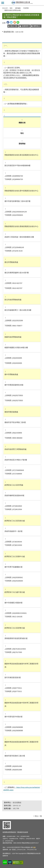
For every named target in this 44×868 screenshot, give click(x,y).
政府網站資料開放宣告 (9, 832)
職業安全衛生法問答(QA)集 (13, 10)
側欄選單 (3, 3)
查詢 (41, 3)
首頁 (11, 8)
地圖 (34, 847)
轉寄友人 (37, 26)
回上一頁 (14, 26)
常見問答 (26, 8)
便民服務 (18, 8)
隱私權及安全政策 (23, 832)
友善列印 (25, 26)
